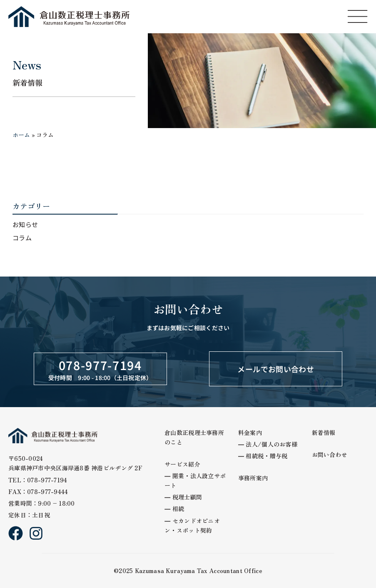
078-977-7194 (100, 365)
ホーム (21, 135)
